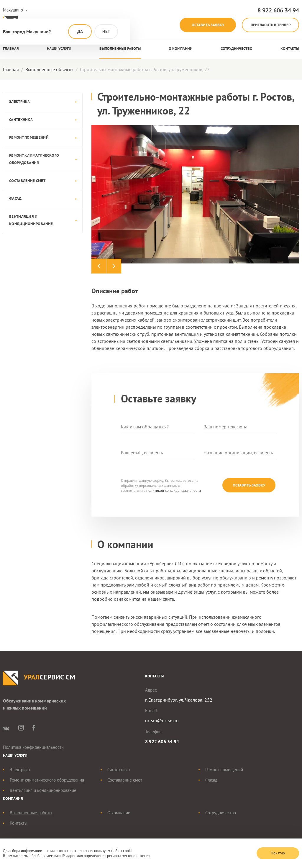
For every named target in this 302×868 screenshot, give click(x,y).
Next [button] (114, 266)
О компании (181, 49)
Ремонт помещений (29, 138)
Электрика (20, 102)
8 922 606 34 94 (278, 10)
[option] (195, 195)
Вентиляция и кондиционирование (31, 220)
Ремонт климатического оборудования (34, 159)
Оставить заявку (205, 25)
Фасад (15, 199)
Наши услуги (59, 49)
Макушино (13, 10)
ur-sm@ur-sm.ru (162, 721)
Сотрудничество (237, 49)
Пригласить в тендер (270, 25)
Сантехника (21, 120)
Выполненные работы (120, 49)
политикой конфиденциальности (174, 491)
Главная (11, 49)
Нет (106, 31)
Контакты (290, 49)
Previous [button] (99, 266)
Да (80, 31)
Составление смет (27, 181)
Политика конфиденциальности (33, 747)
